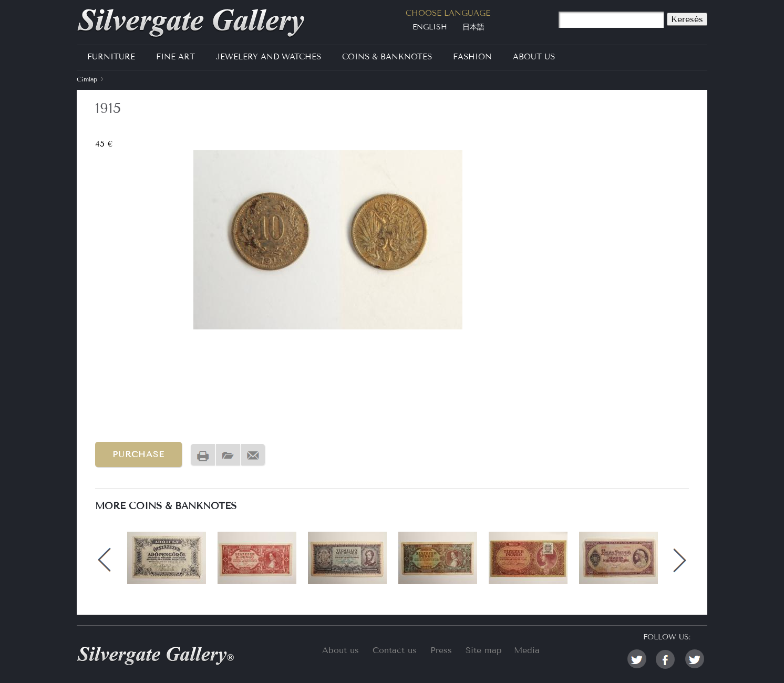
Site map (484, 650)
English (430, 27)
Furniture (111, 57)
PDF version (228, 455)
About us (341, 650)
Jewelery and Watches (269, 57)
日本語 (473, 27)
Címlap (87, 79)
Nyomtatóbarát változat (203, 455)
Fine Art (176, 57)
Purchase (138, 454)
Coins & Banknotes (387, 57)
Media (527, 650)
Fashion (472, 57)
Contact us (395, 650)
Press (441, 650)
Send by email (253, 455)
